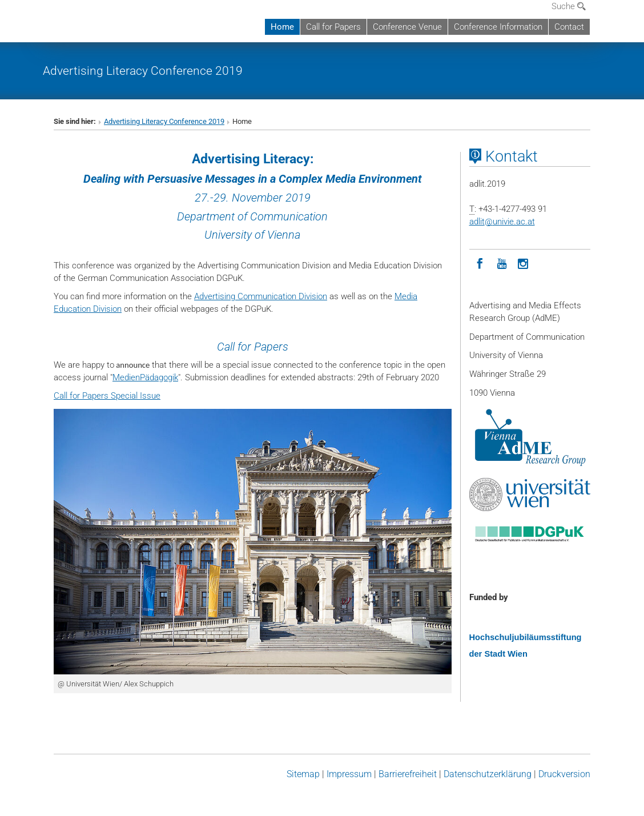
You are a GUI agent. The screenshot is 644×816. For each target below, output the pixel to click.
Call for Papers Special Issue (107, 396)
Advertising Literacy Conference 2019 (143, 71)
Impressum (349, 774)
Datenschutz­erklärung (488, 774)
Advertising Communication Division (261, 296)
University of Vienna (252, 235)
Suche (569, 6)
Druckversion (564, 774)
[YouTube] (502, 263)
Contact (569, 27)
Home (282, 27)
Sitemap (303, 774)
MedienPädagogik (145, 377)
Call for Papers (333, 27)
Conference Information (498, 27)
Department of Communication (252, 216)
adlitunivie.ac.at (502, 222)
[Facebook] (480, 263)
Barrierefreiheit (408, 774)
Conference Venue (407, 27)
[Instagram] (524, 263)
